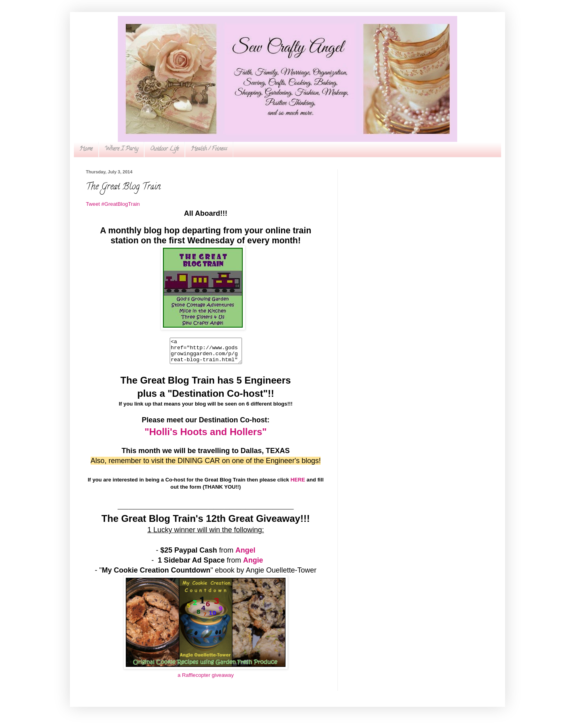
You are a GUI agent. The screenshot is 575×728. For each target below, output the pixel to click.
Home (86, 149)
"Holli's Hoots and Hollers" (206, 437)
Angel (246, 555)
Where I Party (121, 149)
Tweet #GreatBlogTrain (113, 204)
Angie (253, 565)
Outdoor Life (165, 149)
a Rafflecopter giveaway (206, 680)
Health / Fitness (209, 149)
